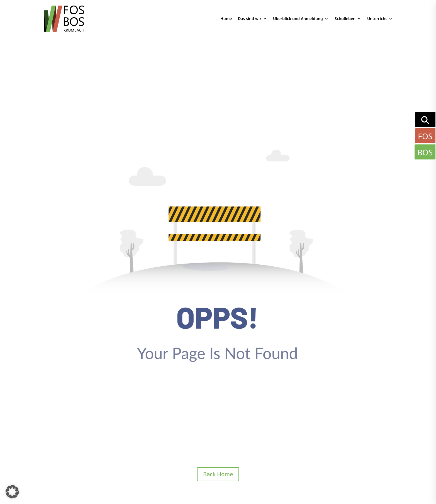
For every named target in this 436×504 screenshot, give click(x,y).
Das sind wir (250, 19)
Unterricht (377, 19)
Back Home (218, 474)
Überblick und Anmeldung (298, 19)
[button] (12, 492)
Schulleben (345, 19)
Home (226, 19)
